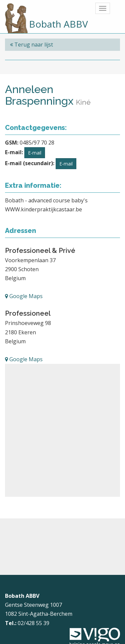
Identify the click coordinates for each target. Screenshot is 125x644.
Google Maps (24, 296)
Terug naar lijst (31, 45)
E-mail (35, 153)
